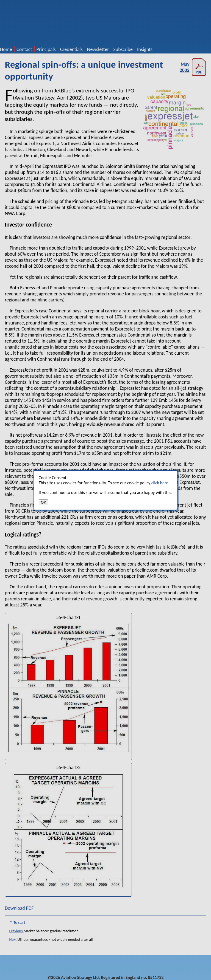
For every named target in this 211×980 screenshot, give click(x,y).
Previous (16, 931)
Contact (24, 49)
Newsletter (98, 49)
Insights (145, 49)
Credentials (71, 49)
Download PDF (19, 908)
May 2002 (193, 67)
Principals (46, 49)
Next (13, 940)
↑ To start (17, 923)
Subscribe (123, 49)
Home (6, 49)
